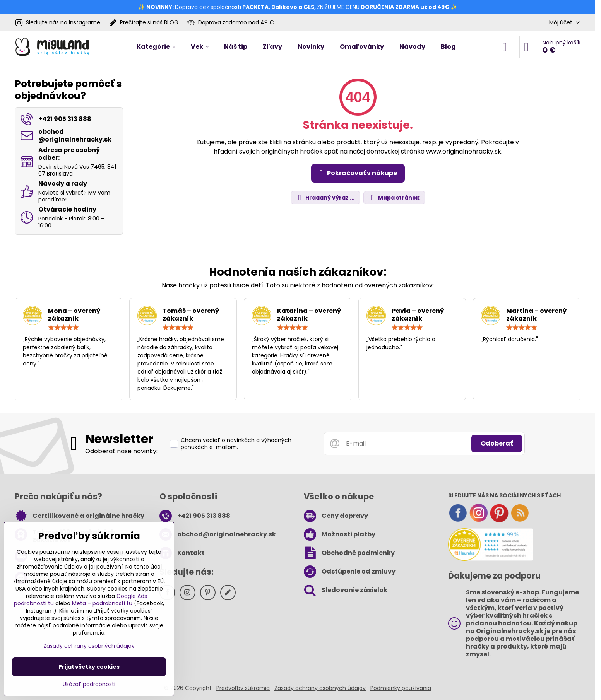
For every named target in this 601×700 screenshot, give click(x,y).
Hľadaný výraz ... (325, 198)
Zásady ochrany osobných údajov (320, 688)
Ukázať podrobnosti (89, 684)
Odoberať (497, 443)
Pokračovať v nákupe (357, 173)
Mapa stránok (394, 198)
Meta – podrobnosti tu (102, 603)
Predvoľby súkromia (243, 688)
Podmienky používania (401, 688)
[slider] (63, 328)
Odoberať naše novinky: (121, 451)
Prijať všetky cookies (89, 667)
